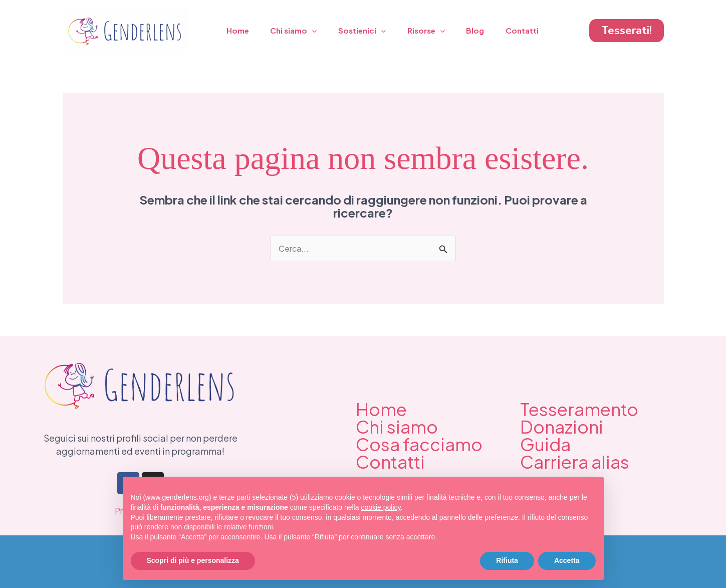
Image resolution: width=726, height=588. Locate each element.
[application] (316, 31)
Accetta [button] (567, 560)
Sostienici (369, 31)
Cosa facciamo (419, 445)
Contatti (537, 30)
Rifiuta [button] (507, 560)
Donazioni (562, 427)
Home (239, 30)
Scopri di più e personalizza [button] (193, 560)
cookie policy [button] (381, 507)
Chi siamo (298, 31)
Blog (488, 30)
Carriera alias (575, 462)
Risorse (436, 31)
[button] (627, 31)
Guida (545, 445)
